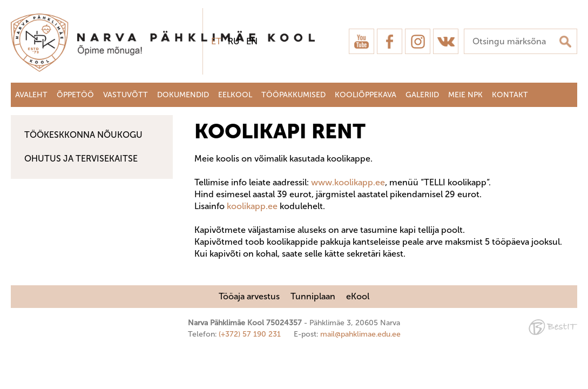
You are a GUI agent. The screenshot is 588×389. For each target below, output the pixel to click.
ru (234, 41)
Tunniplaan (313, 296)
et (216, 41)
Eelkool (235, 95)
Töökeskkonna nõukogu (83, 135)
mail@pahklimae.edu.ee (360, 334)
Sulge (571, 20)
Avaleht (31, 95)
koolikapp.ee (252, 206)
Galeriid (422, 95)
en (252, 41)
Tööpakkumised (293, 95)
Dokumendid (183, 95)
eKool (358, 296)
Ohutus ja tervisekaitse (81, 159)
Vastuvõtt (126, 95)
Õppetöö (75, 95)
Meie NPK (465, 95)
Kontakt (510, 95)
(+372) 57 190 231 (250, 334)
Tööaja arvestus (249, 296)
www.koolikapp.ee (348, 182)
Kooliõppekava (366, 95)
